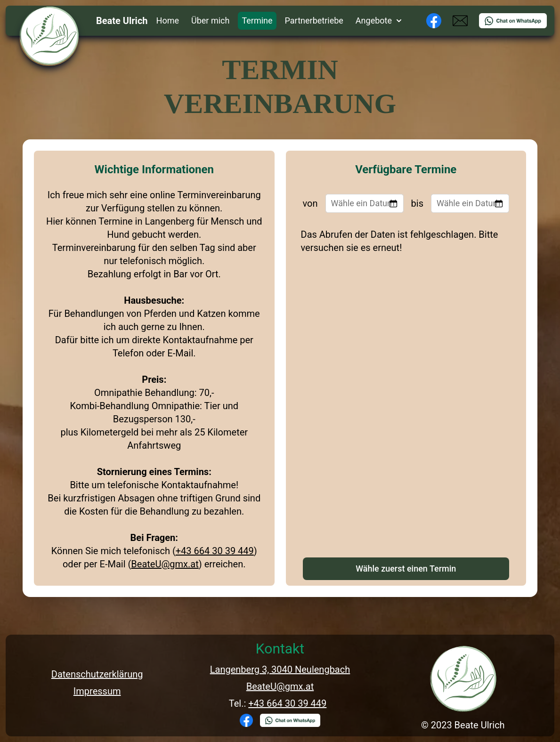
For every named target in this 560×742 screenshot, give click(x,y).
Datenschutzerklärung (97, 674)
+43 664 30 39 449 (215, 551)
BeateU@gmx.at (165, 564)
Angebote (378, 20)
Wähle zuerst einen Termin (406, 569)
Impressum (97, 691)
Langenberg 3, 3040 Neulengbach (280, 669)
